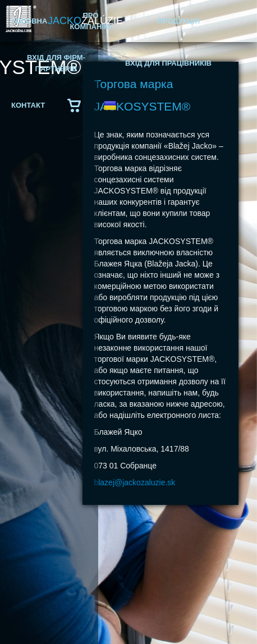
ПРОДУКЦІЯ (179, 21)
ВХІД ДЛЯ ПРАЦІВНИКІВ (168, 63)
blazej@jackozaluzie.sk (134, 482)
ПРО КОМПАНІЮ (90, 21)
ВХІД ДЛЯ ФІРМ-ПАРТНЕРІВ (56, 63)
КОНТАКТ (28, 105)
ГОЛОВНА (29, 21)
